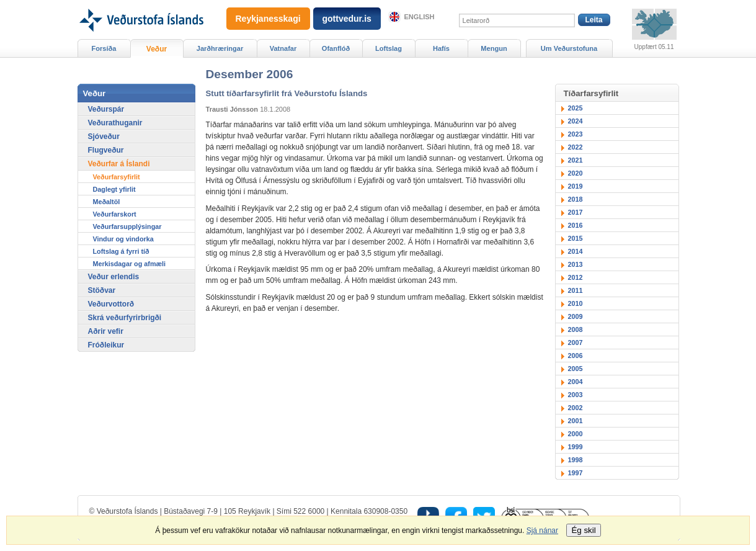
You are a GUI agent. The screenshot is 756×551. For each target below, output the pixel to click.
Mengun (494, 48)
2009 (576, 316)
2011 (576, 290)
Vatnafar (283, 48)
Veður (157, 49)
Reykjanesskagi (268, 19)
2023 (576, 134)
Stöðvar (102, 290)
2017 (576, 212)
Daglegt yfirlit (114, 189)
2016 (576, 225)
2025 (576, 108)
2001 (576, 421)
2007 (576, 343)
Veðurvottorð (111, 304)
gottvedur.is (347, 19)
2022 (576, 147)
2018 (576, 199)
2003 (576, 395)
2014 (576, 251)
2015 (576, 238)
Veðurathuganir (115, 123)
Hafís (441, 48)
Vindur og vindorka (123, 239)
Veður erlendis (114, 277)
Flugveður (106, 150)
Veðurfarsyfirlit (117, 177)
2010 (576, 303)
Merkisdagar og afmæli (130, 264)
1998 (576, 460)
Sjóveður (104, 137)
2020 (576, 173)
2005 (576, 369)
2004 (576, 382)
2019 (576, 186)
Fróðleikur (106, 345)
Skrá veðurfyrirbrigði (125, 318)
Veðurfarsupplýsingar (127, 226)
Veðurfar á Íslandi (119, 164)
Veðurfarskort (115, 214)
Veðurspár (106, 109)
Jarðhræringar (220, 48)
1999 (576, 447)
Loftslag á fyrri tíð (121, 251)
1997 (576, 473)
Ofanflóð (336, 48)
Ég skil (583, 530)
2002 (576, 408)
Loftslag (389, 48)
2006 (576, 356)
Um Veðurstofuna (569, 48)
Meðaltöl (107, 202)
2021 (576, 160)
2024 (576, 121)
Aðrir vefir (106, 331)
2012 (576, 277)
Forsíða (104, 48)
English (420, 17)
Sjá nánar (542, 531)
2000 (576, 434)
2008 (576, 329)
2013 (576, 264)
